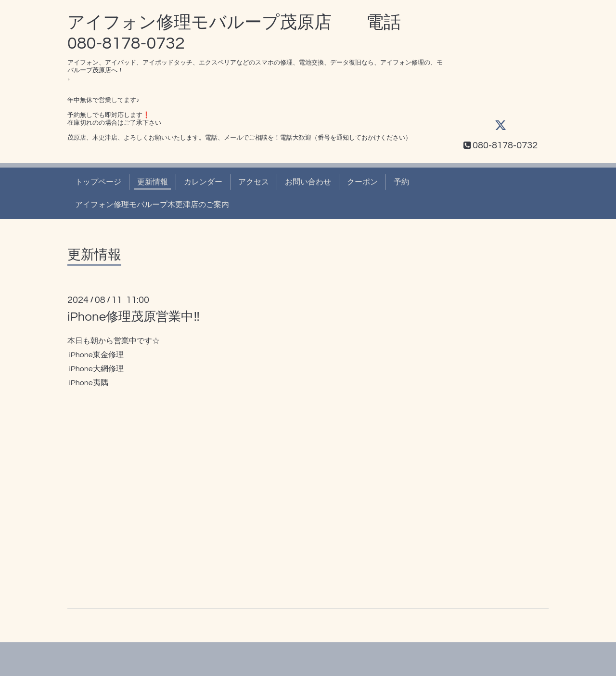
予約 (401, 182)
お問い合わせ (308, 182)
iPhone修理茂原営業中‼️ (134, 317)
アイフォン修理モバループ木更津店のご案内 (152, 205)
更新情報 (153, 182)
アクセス (254, 182)
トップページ (98, 182)
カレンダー (203, 182)
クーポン (362, 182)
